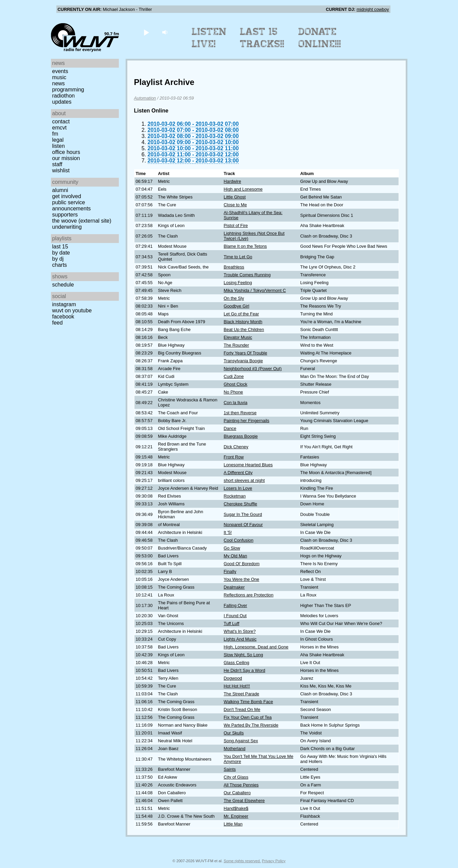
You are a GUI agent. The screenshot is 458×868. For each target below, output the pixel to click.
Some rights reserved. (242, 861)
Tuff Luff (232, 623)
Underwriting (67, 227)
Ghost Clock (236, 384)
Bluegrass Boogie (241, 436)
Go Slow (232, 548)
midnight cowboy (373, 9)
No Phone (233, 392)
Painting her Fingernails (246, 421)
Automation (145, 98)
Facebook (63, 317)
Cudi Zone (234, 376)
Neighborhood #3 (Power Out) (253, 369)
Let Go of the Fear (241, 314)
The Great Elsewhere (244, 801)
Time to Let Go (238, 257)
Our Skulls (234, 733)
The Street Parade (242, 694)
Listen (59, 146)
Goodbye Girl (236, 306)
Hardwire (232, 181)
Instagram (64, 304)
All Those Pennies (241, 785)
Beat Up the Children (244, 329)
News (59, 83)
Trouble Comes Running (247, 275)
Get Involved (67, 196)
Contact (61, 121)
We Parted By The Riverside (251, 725)
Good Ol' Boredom (242, 564)
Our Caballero (237, 793)
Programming (68, 90)
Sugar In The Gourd (243, 514)
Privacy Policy (274, 861)
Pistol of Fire (236, 225)
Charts (60, 265)
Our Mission (66, 158)
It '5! (228, 532)
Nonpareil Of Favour (243, 525)
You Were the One (242, 579)
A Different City (238, 473)
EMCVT (60, 128)
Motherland (235, 749)
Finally (230, 571)
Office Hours (66, 152)
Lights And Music (240, 639)
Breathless (234, 267)
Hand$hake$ (236, 808)
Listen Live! (209, 38)
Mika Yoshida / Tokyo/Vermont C (255, 290)
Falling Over (235, 605)
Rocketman (235, 496)
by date (61, 253)
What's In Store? (240, 631)
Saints (230, 769)
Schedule (63, 285)
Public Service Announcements (72, 205)
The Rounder (236, 345)
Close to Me (235, 205)
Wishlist (61, 170)
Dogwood (233, 678)
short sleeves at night (244, 480)
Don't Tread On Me (242, 709)
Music (59, 77)
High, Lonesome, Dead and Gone (256, 647)
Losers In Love (238, 488)
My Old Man (235, 556)
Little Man (233, 824)
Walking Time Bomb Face (248, 702)
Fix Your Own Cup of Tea (248, 717)
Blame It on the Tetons (245, 246)
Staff (57, 164)
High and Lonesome (243, 189)
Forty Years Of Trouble (245, 353)
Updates (62, 102)
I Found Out (235, 616)
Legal (58, 140)
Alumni (60, 190)
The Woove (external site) (82, 221)
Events (60, 71)
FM (55, 134)
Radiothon (64, 96)
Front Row (234, 457)
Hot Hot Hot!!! (237, 686)
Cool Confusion (239, 540)
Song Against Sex (241, 741)
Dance (230, 428)
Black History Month (243, 322)
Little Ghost (235, 197)
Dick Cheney (236, 447)
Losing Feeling (238, 283)
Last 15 (60, 247)
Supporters (65, 215)
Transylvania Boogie (243, 361)
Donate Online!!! (320, 38)
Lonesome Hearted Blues (248, 465)
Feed (58, 323)
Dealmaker (234, 587)
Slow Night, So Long (243, 655)
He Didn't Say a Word (244, 670)
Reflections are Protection (249, 595)
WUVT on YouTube (72, 310)
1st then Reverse (240, 413)
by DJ (58, 259)
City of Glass (236, 777)
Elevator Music (238, 337)
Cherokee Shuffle (241, 504)
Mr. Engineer (236, 816)
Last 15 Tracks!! (262, 38)
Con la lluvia (236, 403)
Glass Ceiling (236, 663)
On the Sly (234, 298)
